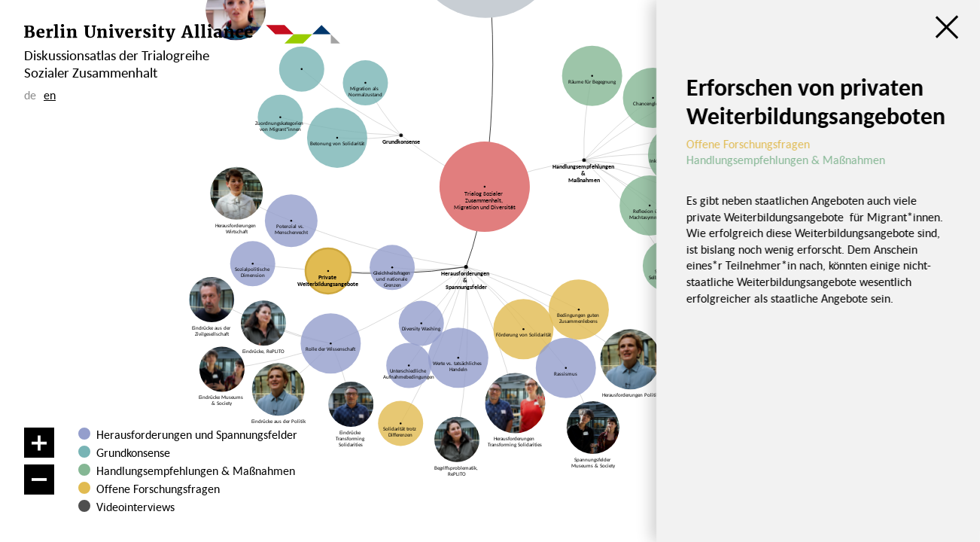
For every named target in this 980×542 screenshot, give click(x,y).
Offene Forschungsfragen (158, 489)
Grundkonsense (133, 452)
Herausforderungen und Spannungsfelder (197, 434)
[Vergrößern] (39, 443)
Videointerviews (135, 507)
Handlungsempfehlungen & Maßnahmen (196, 470)
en (50, 95)
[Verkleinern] (39, 480)
